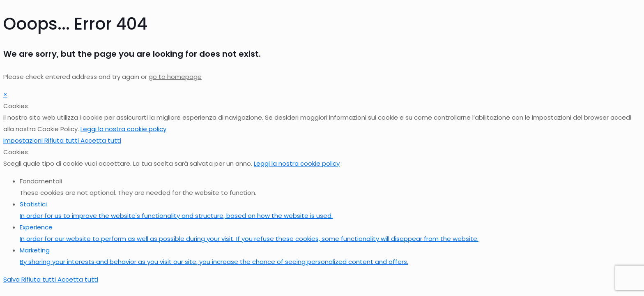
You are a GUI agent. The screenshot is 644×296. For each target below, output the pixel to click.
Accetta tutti (101, 140)
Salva (12, 279)
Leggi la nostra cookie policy (123, 129)
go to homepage (175, 77)
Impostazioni (24, 140)
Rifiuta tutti (62, 140)
